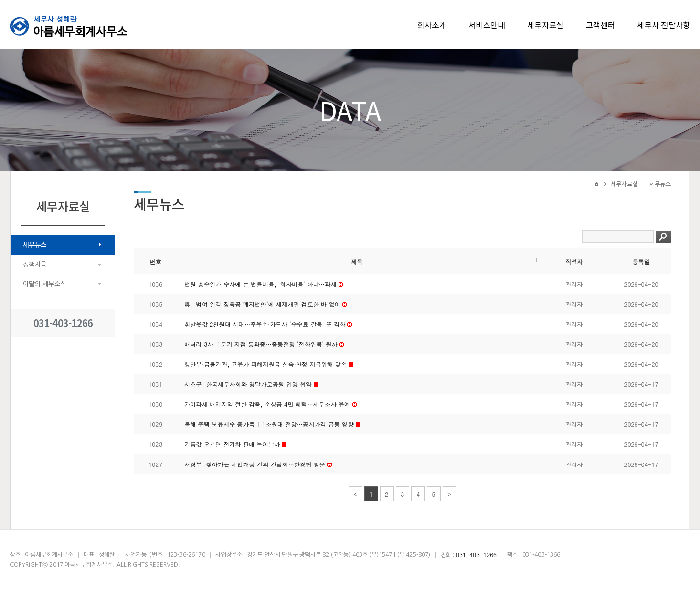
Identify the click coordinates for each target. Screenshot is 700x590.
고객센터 (600, 25)
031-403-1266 (63, 323)
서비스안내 (487, 25)
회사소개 (432, 25)
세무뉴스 (35, 245)
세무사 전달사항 (664, 25)
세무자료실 (545, 25)
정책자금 (35, 264)
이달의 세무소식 (44, 284)
